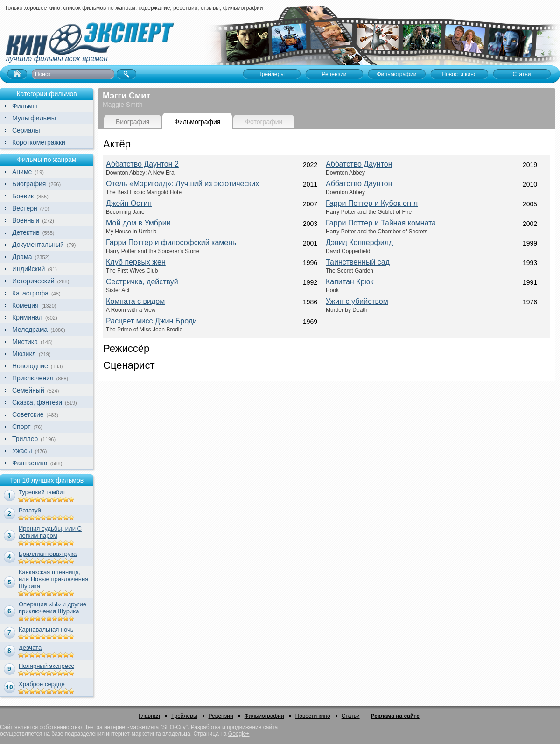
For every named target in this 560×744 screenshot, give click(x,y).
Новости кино (313, 716)
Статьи (351, 716)
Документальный (38, 245)
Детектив (26, 232)
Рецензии (221, 716)
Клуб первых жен (136, 262)
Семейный (28, 390)
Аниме (22, 172)
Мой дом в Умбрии (138, 223)
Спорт (21, 427)
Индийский (28, 269)
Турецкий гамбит (42, 492)
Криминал (27, 317)
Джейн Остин (129, 203)
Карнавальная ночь (46, 629)
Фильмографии (264, 716)
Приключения (33, 378)
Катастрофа (30, 293)
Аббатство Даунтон (359, 164)
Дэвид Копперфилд (359, 242)
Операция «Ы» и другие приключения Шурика (52, 608)
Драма (22, 257)
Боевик (23, 196)
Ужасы (22, 451)
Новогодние (30, 366)
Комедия (25, 305)
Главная (149, 716)
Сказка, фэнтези (37, 402)
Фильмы (25, 106)
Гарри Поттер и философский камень (171, 242)
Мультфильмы (34, 118)
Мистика (25, 342)
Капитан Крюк (350, 282)
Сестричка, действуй (142, 282)
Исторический (33, 281)
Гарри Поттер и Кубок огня (372, 203)
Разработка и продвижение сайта (234, 727)
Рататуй (30, 510)
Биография (29, 184)
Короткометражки (39, 142)
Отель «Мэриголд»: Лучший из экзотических (182, 184)
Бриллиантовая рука (48, 554)
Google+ (239, 734)
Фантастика (30, 463)
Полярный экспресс (46, 666)
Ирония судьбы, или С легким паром (50, 532)
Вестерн (25, 208)
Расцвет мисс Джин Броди (151, 321)
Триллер (25, 439)
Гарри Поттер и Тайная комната (381, 223)
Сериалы (26, 130)
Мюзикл (24, 354)
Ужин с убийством (357, 301)
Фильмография (197, 122)
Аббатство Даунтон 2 (142, 164)
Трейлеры (184, 716)
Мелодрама (30, 330)
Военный (26, 220)
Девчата (30, 648)
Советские (28, 414)
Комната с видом (135, 301)
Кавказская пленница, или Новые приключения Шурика (53, 579)
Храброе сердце (42, 684)
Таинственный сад (358, 262)
